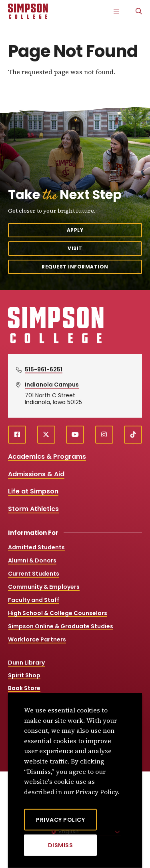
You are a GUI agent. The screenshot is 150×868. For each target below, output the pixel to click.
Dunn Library (26, 663)
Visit (75, 248)
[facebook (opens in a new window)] (17, 435)
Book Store (24, 688)
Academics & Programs (47, 457)
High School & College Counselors (58, 613)
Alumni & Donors (32, 560)
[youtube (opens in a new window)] (75, 435)
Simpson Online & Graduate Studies (61, 626)
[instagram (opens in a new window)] (104, 435)
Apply (75, 230)
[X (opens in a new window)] (46, 435)
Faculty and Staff (34, 600)
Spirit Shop (24, 675)
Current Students (34, 574)
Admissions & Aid (36, 474)
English (68, 832)
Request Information (75, 267)
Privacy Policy (60, 820)
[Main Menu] (116, 11)
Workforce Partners (37, 639)
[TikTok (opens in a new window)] (133, 435)
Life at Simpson (33, 491)
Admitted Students (36, 547)
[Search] (139, 11)
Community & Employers (44, 587)
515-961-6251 (44, 369)
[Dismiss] (60, 845)
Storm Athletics (33, 509)
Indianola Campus (52, 385)
